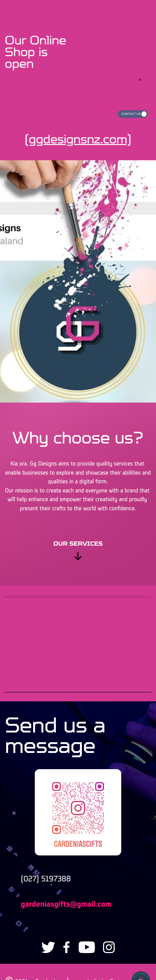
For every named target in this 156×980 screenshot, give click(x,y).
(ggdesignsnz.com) (78, 139)
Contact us (131, 114)
